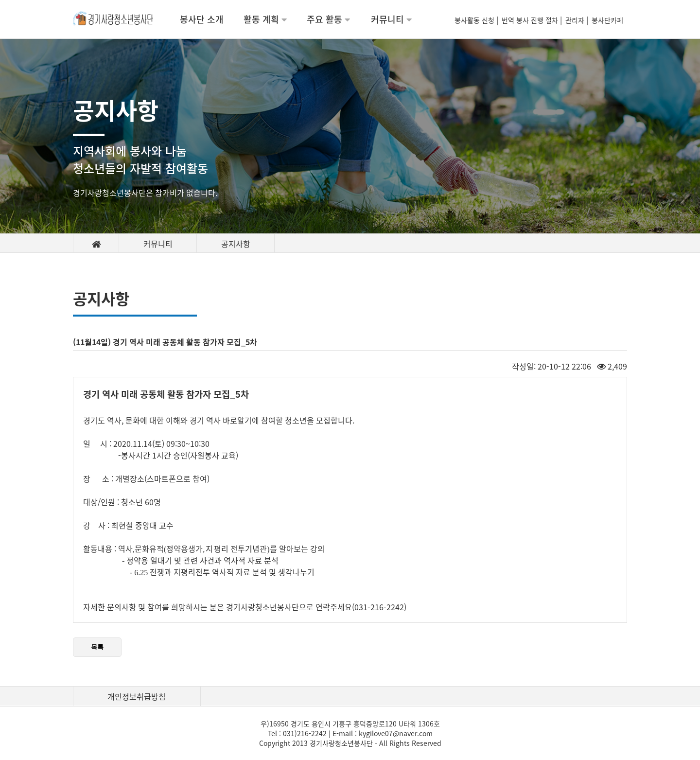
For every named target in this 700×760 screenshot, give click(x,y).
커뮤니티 (391, 19)
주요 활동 (328, 19)
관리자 (576, 20)
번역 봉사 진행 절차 (531, 20)
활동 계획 (265, 19)
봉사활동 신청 (475, 20)
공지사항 (236, 244)
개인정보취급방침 (137, 696)
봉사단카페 (609, 20)
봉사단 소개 (202, 19)
